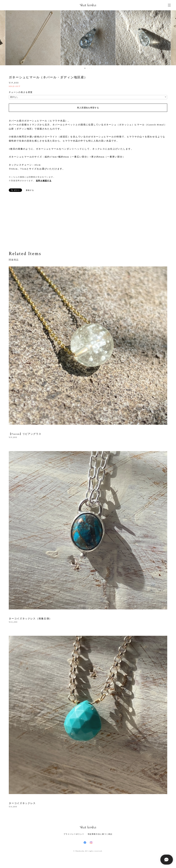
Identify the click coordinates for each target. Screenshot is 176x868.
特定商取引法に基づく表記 (100, 834)
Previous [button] (5, 38)
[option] (88, 38)
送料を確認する (44, 181)
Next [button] (171, 38)
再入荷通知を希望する (88, 108)
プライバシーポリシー (74, 834)
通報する (30, 190)
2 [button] (87, 68)
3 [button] (89, 68)
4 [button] (92, 68)
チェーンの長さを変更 (21, 92)
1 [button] (85, 68)
